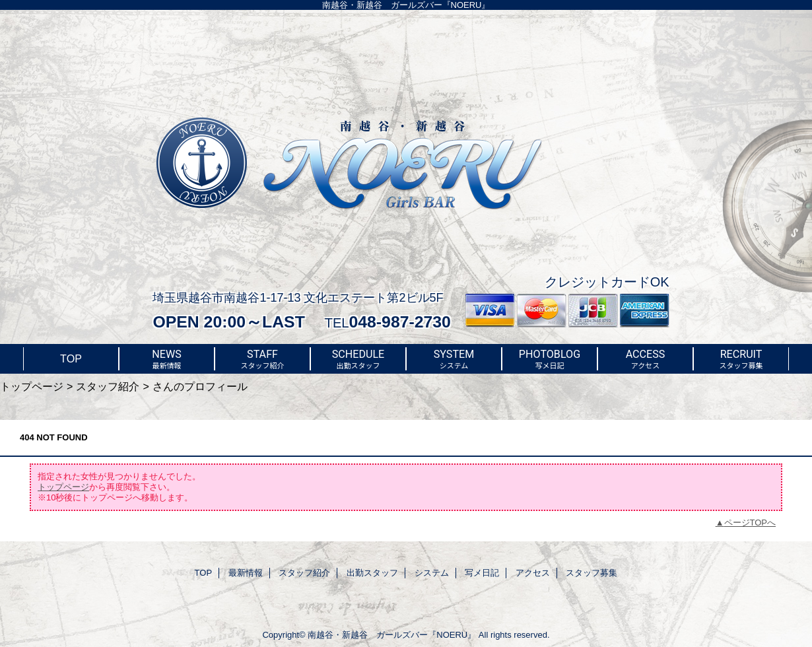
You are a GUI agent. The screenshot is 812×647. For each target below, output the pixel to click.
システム (432, 573)
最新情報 (246, 573)
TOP (71, 358)
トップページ (32, 386)
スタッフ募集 (592, 573)
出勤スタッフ (372, 573)
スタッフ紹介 (108, 386)
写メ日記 (482, 573)
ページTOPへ (750, 523)
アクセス (533, 573)
